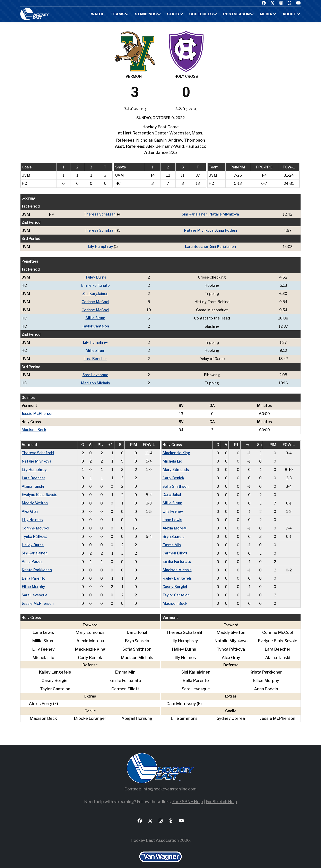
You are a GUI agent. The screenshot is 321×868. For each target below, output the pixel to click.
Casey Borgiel (175, 581)
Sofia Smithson (176, 483)
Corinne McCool (95, 301)
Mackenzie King (176, 450)
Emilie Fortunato (95, 285)
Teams (117, 14)
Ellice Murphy (33, 581)
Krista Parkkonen (37, 564)
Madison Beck (34, 427)
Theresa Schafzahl (100, 214)
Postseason (236, 14)
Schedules (201, 14)
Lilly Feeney (173, 507)
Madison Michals (95, 380)
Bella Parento (34, 573)
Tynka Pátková (34, 532)
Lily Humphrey (100, 246)
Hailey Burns (95, 277)
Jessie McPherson (37, 411)
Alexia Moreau (175, 523)
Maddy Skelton (35, 499)
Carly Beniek (173, 474)
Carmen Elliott (175, 548)
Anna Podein (226, 230)
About (289, 14)
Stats (173, 14)
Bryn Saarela (174, 532)
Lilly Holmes (32, 515)
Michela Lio (172, 458)
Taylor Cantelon (95, 325)
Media (266, 14)
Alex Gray (30, 507)
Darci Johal (172, 491)
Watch (97, 14)
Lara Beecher (196, 246)
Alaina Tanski (33, 483)
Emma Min (172, 540)
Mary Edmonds (176, 466)
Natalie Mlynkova (224, 214)
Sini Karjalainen (195, 214)
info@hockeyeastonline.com (170, 783)
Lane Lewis (172, 515)
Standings (145, 14)
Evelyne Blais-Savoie (40, 491)
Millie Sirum (95, 317)
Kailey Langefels (177, 573)
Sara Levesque (95, 372)
